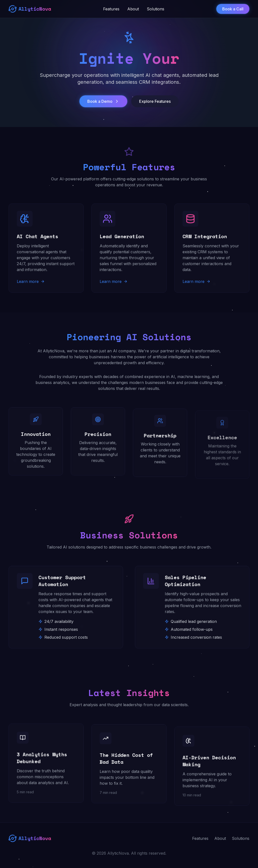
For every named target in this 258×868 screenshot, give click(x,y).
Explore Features (155, 102)
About (133, 9)
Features (111, 9)
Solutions (156, 9)
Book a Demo (103, 102)
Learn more (31, 281)
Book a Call (233, 9)
